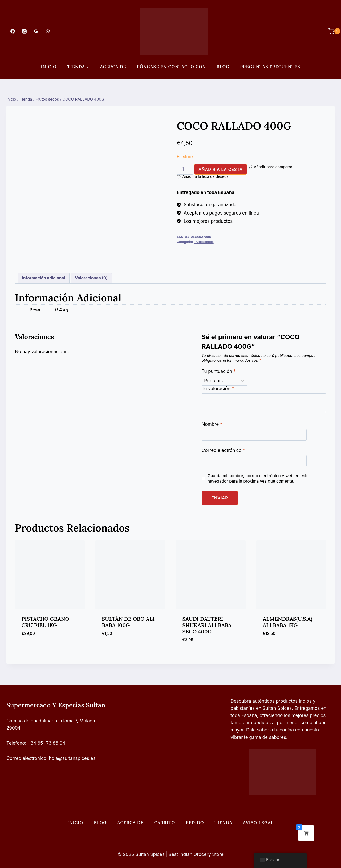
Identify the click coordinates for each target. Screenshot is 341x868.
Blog (223, 67)
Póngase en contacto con (171, 67)
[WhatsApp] (48, 31)
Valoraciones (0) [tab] (91, 278)
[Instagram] (24, 31)
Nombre (212, 424)
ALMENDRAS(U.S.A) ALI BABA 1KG (288, 622)
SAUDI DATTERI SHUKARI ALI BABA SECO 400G (207, 625)
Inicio (49, 67)
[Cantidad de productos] (185, 169)
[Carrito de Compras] (332, 31)
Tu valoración (218, 389)
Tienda (223, 822)
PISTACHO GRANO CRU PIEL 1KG (45, 622)
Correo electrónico (223, 450)
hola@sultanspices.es (72, 758)
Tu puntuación (219, 371)
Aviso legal (258, 822)
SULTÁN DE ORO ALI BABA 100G (128, 622)
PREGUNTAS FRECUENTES (270, 67)
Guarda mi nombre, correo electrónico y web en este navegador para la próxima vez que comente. (258, 478)
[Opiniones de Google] (36, 31)
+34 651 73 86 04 (47, 743)
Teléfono (16, 743)
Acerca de (113, 67)
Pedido (195, 822)
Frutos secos (204, 242)
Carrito (165, 822)
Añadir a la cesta (221, 169)
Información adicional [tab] (44, 278)
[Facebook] (13, 31)
